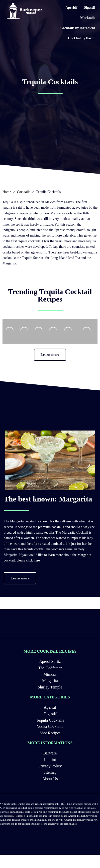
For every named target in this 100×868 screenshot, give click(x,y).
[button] (50, 355)
